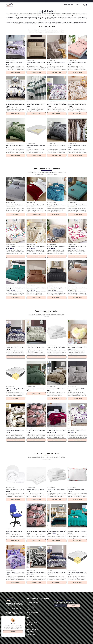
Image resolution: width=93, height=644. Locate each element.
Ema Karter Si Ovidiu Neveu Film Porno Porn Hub (32, 603)
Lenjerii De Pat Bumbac (33, 612)
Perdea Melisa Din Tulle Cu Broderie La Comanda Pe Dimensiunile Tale (32, 632)
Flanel (28, 615)
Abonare (74, 606)
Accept (13, 632)
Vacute (28, 627)
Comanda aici (16, 72)
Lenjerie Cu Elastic (31, 620)
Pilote (77, 5)
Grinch (28, 610)
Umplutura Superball (32, 607)
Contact (8, 642)
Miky (28, 617)
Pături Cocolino (68, 5)
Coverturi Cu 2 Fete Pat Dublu (32, 623)
